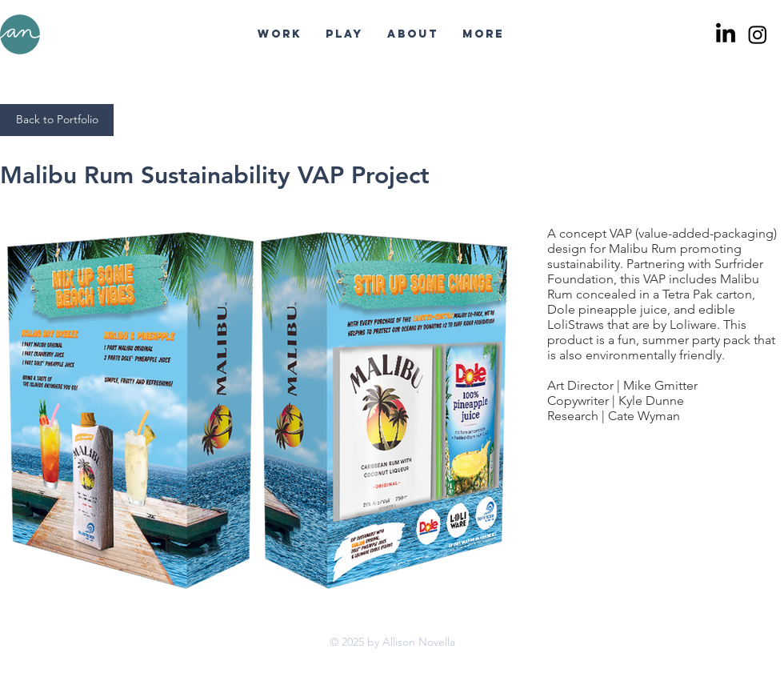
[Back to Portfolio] (57, 120)
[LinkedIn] (726, 34)
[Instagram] (758, 34)
